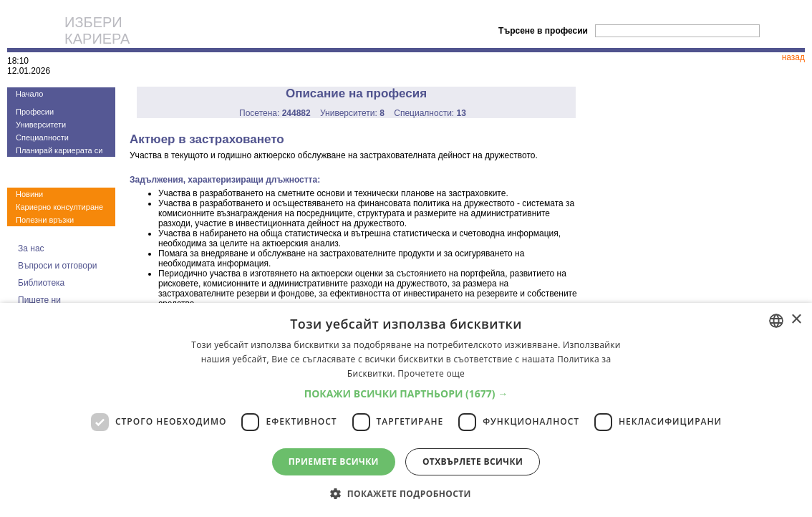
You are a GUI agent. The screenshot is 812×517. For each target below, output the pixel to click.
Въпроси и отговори (57, 266)
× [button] (796, 320)
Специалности (42, 137)
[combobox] (776, 321)
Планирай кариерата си (59, 150)
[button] (406, 393)
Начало (29, 94)
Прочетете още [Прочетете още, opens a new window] (431, 373)
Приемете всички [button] (334, 462)
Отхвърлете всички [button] (473, 462)
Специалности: (430, 113)
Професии (35, 112)
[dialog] (406, 410)
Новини (29, 194)
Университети (41, 125)
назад (793, 57)
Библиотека (41, 283)
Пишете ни (39, 300)
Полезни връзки (45, 220)
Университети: (352, 113)
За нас (31, 248)
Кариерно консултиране (59, 207)
